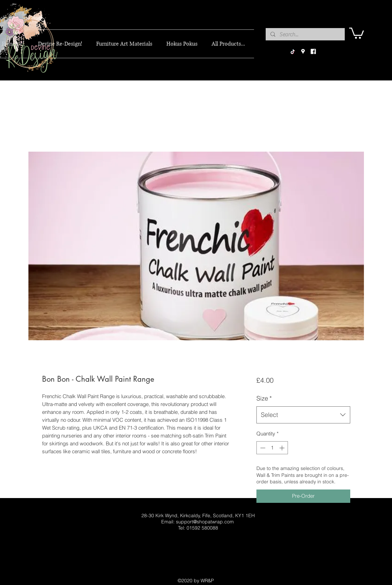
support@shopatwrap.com (205, 522)
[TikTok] (293, 52)
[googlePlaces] (303, 52)
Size (264, 398)
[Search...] (305, 35)
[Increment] (283, 448)
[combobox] (303, 415)
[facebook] (313, 52)
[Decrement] (262, 448)
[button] (357, 33)
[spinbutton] (272, 448)
